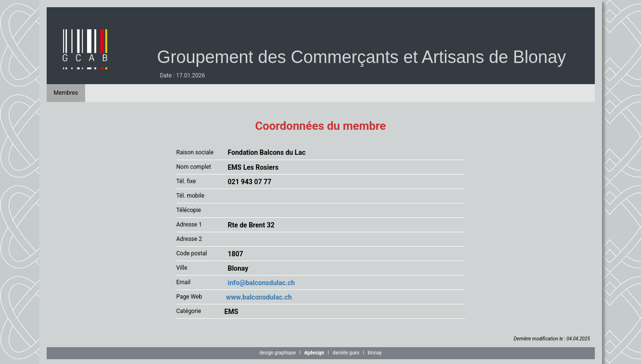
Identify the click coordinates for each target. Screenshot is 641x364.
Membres (66, 93)
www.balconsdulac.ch (258, 297)
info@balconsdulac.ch (260, 283)
